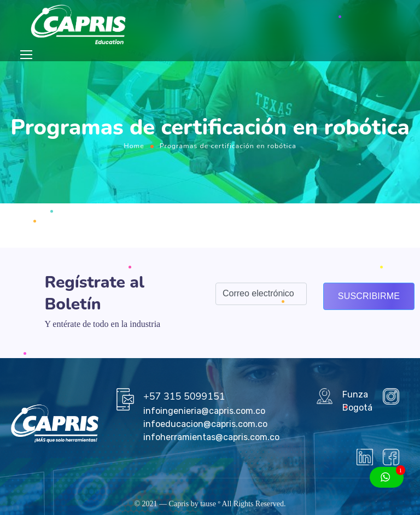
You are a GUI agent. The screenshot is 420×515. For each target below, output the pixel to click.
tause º (210, 504)
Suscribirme (369, 296)
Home (134, 146)
